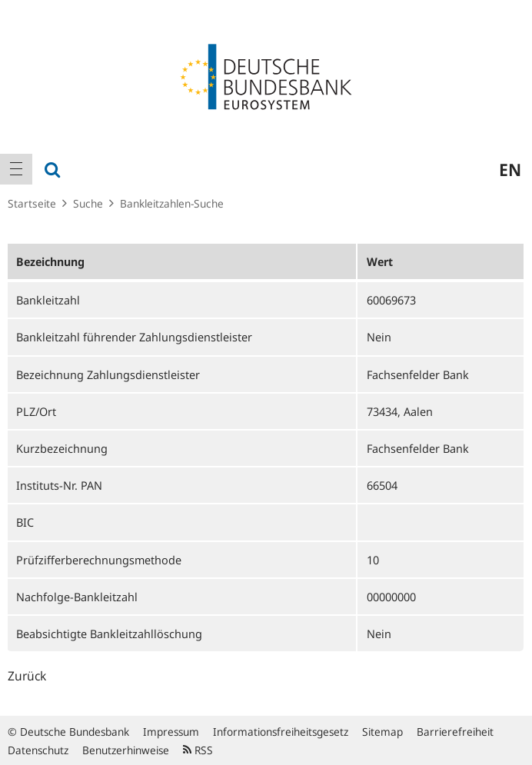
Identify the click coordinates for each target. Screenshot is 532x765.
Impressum (171, 732)
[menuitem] (16, 169)
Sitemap (382, 732)
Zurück (27, 676)
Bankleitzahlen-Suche (172, 203)
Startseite (32, 203)
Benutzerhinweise (126, 750)
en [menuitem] (510, 169)
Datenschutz (38, 750)
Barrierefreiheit (455, 732)
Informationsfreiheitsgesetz (281, 732)
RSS (198, 750)
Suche (88, 203)
